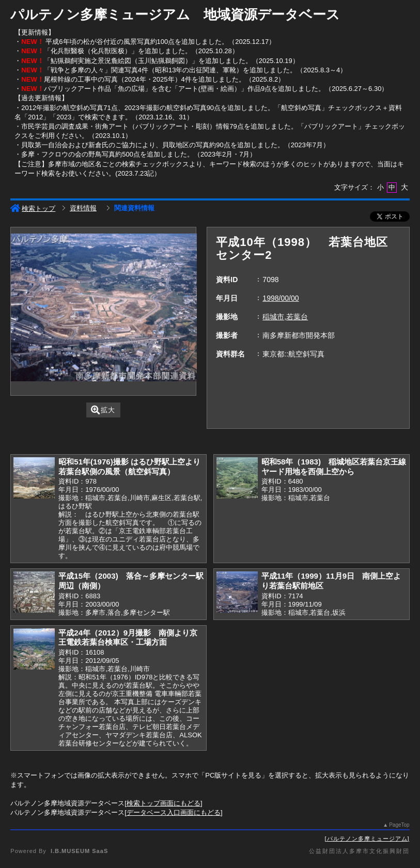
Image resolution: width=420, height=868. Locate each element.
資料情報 (83, 208)
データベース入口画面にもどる (174, 812)
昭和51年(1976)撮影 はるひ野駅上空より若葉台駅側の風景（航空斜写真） (129, 467)
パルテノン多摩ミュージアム (367, 839)
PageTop (399, 825)
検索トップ (33, 208)
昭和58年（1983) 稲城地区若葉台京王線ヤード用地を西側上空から (334, 467)
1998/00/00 (281, 298)
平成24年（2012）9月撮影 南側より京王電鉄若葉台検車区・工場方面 (128, 638)
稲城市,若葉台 (285, 317)
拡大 (103, 410)
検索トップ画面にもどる (164, 803)
